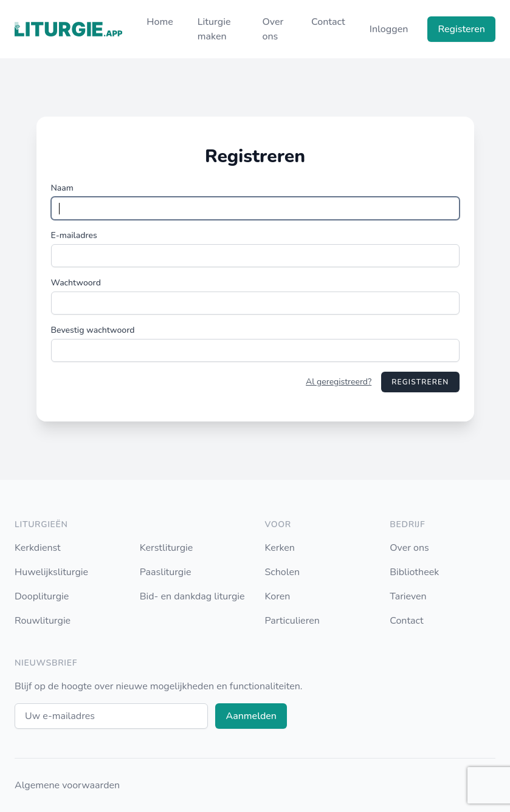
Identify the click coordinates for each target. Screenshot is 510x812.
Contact (328, 22)
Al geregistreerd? (339, 382)
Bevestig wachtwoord (93, 330)
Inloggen (389, 29)
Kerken (280, 548)
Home (160, 22)
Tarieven (408, 596)
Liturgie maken (214, 29)
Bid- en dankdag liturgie (192, 596)
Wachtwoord (76, 283)
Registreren (420, 382)
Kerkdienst (38, 548)
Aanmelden (251, 716)
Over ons (273, 29)
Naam (62, 188)
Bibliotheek (414, 572)
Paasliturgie (166, 572)
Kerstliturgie (167, 548)
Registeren (461, 29)
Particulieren (292, 621)
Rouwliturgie (43, 621)
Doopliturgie (42, 596)
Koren (278, 596)
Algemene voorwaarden (67, 785)
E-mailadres (74, 235)
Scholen (283, 572)
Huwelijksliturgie (51, 572)
